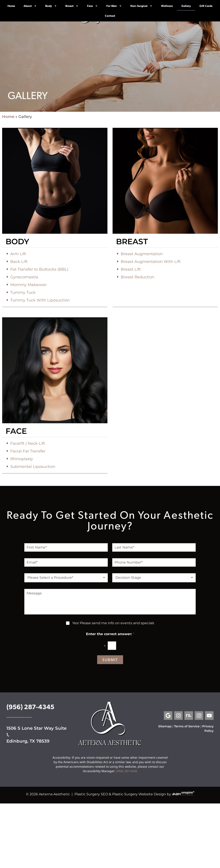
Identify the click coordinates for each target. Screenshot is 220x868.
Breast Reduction (138, 277)
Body (51, 6)
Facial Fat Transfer (28, 451)
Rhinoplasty (22, 459)
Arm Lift (18, 254)
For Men (114, 6)
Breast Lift (131, 269)
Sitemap (165, 726)
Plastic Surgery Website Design (139, 794)
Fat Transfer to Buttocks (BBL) (39, 269)
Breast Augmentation (142, 254)
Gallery (186, 6)
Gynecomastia (24, 277)
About (30, 6)
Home (11, 6)
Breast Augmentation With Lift (151, 262)
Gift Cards (206, 6)
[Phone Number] (154, 562)
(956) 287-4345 (30, 706)
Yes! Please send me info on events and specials (113, 623)
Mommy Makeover (29, 285)
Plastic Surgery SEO (91, 794)
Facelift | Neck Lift (28, 443)
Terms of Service (187, 726)
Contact (110, 16)
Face (92, 6)
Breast (72, 6)
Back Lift (19, 262)
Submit (110, 659)
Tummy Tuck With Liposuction (40, 300)
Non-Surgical (141, 6)
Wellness (167, 6)
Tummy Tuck (23, 292)
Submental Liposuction (33, 467)
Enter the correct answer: (110, 634)
